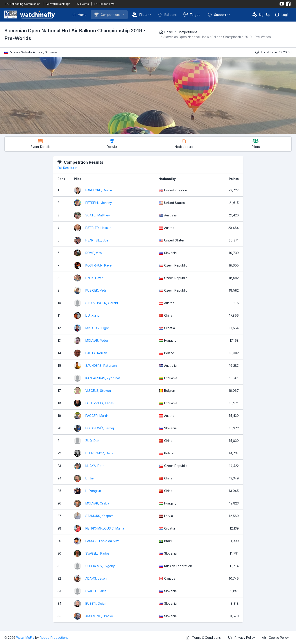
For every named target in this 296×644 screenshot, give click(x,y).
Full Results (68, 168)
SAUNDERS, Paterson (101, 366)
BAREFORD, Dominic (100, 190)
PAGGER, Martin (97, 416)
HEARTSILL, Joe (97, 240)
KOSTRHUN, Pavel (99, 265)
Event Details (40, 144)
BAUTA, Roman (96, 353)
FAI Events (82, 4)
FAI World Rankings (58, 4)
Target (192, 15)
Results (112, 144)
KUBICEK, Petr (96, 290)
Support (217, 15)
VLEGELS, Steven (98, 391)
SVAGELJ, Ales (96, 591)
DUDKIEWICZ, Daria (99, 453)
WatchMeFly (25, 638)
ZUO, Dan (92, 441)
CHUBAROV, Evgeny (100, 566)
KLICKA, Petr (95, 466)
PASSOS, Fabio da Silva (102, 541)
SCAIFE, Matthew (98, 215)
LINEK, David (94, 278)
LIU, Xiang (92, 315)
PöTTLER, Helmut (98, 228)
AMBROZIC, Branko (99, 616)
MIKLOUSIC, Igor (97, 328)
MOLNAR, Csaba (97, 503)
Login (282, 15)
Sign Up (261, 15)
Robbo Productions (54, 638)
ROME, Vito (94, 253)
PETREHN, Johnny (99, 203)
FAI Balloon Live (104, 4)
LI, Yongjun (93, 491)
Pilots (140, 15)
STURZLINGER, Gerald (102, 303)
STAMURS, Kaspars (99, 516)
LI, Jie (90, 478)
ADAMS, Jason (96, 578)
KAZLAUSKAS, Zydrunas (103, 378)
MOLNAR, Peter (97, 340)
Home (79, 15)
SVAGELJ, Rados (97, 553)
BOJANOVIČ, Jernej (100, 428)
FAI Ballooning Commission (23, 4)
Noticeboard (184, 144)
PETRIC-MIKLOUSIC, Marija (105, 528)
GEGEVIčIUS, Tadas (100, 403)
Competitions (107, 15)
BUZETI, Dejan (96, 603)
